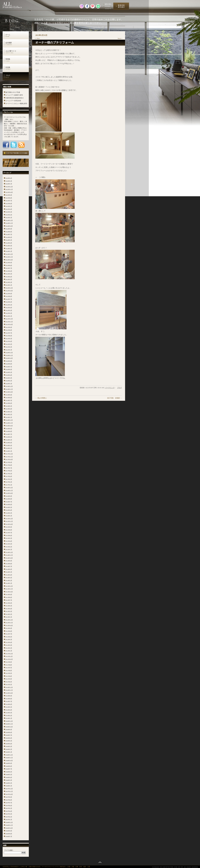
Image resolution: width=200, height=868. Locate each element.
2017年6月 (9, 471)
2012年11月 (9, 623)
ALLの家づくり (17, 52)
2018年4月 (9, 443)
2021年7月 (9, 333)
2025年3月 (9, 212)
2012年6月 (9, 637)
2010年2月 (9, 716)
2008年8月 (9, 766)
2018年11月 (9, 423)
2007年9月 (9, 797)
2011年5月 (9, 673)
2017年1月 (9, 485)
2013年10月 (9, 592)
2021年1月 (9, 350)
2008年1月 (9, 786)
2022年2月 (9, 313)
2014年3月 (9, 578)
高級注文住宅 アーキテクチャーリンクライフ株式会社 (15, 5)
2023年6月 (9, 271)
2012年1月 (9, 651)
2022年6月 (9, 302)
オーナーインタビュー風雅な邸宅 (16, 103)
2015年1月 (9, 550)
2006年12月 (9, 822)
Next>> (120, 38)
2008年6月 (9, 772)
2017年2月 (9, 482)
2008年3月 (9, 780)
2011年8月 (9, 665)
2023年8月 (9, 265)
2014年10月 (9, 558)
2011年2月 (9, 682)
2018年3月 (9, 446)
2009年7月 (9, 735)
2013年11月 (9, 589)
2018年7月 (9, 434)
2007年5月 (9, 808)
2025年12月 (9, 187)
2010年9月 (9, 696)
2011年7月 (9, 668)
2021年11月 (9, 322)
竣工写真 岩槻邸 (115, 398)
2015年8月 (9, 530)
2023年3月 (9, 279)
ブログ (17, 76)
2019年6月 (9, 403)
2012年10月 (9, 626)
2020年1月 (9, 384)
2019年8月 (9, 398)
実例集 (17, 60)
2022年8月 (9, 296)
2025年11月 (9, 189)
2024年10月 (9, 226)
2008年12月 (9, 755)
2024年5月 (9, 240)
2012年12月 (9, 620)
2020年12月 (9, 353)
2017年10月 (9, 460)
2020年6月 (9, 369)
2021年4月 (9, 341)
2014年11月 (9, 555)
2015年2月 (9, 547)
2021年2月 (9, 347)
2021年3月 (9, 344)
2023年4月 (9, 277)
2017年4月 (9, 476)
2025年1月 (9, 218)
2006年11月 (9, 825)
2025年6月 (9, 204)
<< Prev (37, 38)
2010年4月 (9, 710)
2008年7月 (9, 769)
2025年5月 (9, 206)
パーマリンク (110, 388)
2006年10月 (9, 828)
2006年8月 (9, 834)
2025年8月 (9, 198)
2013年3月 (9, 611)
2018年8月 (9, 431)
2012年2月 (9, 648)
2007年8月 (9, 800)
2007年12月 (9, 789)
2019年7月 (9, 401)
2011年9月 (9, 662)
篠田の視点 (108, 4)
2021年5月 (9, 339)
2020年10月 (9, 358)
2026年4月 (9, 178)
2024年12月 (9, 220)
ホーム (17, 35)
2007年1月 (9, 820)
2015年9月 (9, 527)
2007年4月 (9, 811)
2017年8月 (9, 465)
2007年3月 (9, 814)
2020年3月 (9, 378)
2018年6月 (9, 437)
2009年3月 (9, 746)
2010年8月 (9, 699)
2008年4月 (9, 777)
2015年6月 (9, 536)
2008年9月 (9, 763)
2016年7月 (9, 502)
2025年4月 (9, 209)
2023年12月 (9, 254)
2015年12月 (9, 519)
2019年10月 (9, 392)
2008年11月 (9, 758)
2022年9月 (9, 294)
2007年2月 (9, 817)
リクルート (108, 9)
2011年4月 (9, 676)
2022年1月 (9, 316)
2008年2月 (9, 783)
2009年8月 (9, 732)
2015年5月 (9, 538)
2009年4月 (9, 744)
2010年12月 (9, 687)
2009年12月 (9, 721)
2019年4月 (9, 409)
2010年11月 (9, 690)
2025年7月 (9, 201)
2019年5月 (9, 406)
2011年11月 (9, 656)
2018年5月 (9, 440)
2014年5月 (9, 572)
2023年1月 (9, 285)
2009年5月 (9, 741)
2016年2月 (9, 513)
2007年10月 (9, 794)
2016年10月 (9, 493)
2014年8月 (9, 564)
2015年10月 (9, 524)
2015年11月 (9, 521)
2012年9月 (9, 628)
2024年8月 (9, 232)
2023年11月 (9, 257)
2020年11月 (9, 355)
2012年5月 (9, 640)
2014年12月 (9, 552)
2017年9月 (9, 462)
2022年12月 (9, 288)
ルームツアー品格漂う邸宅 (14, 95)
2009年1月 (9, 752)
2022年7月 (9, 299)
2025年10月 (9, 192)
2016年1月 (9, 516)
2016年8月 (9, 499)
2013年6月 (9, 603)
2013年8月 (9, 597)
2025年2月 (9, 215)
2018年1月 (9, 451)
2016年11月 (9, 491)
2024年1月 (9, 251)
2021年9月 (9, 327)
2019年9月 (9, 395)
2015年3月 (9, 544)
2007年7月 (9, 803)
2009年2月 (9, 749)
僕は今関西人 (41, 398)
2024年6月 (9, 237)
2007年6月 (9, 806)
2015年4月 (9, 541)
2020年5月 (9, 372)
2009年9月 (9, 730)
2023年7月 (9, 268)
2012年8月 (9, 631)
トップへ (100, 862)
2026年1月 (9, 184)
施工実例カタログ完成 (13, 92)
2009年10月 (9, 727)
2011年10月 (9, 659)
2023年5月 (9, 274)
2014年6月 (9, 569)
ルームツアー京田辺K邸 (13, 101)
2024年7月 (9, 234)
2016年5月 (9, 507)
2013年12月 (9, 586)
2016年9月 (9, 496)
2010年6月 (9, 704)
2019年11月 (9, 389)
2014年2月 (9, 581)
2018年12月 (9, 420)
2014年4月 (9, 575)
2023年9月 (9, 263)
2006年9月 (9, 831)
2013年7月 (9, 600)
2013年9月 (9, 595)
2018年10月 (9, 426)
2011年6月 (9, 671)
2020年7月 (9, 367)
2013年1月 (9, 617)
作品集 (17, 68)
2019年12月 (9, 386)
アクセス (107, 6)
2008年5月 (9, 775)
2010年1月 (9, 718)
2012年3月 (9, 645)
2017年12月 (9, 454)
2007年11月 (9, 791)
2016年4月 (9, 510)
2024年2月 (9, 249)
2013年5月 (9, 606)
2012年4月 (9, 642)
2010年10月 (9, 693)
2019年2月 (9, 415)
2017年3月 (9, 479)
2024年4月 (9, 243)
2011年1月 (9, 685)
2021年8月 (9, 330)
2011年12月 (9, 654)
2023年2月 (9, 282)
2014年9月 (9, 561)
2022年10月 (9, 291)
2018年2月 (9, 448)
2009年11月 (9, 724)
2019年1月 (9, 417)
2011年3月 (9, 679)
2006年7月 (9, 836)
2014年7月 (9, 566)
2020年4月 (9, 375)
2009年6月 (9, 738)
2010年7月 (9, 701)
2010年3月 (9, 713)
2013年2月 (9, 614)
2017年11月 (9, 457)
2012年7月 (9, 634)
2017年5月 (9, 474)
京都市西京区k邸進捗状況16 (15, 98)
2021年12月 (9, 319)
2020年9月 (9, 361)
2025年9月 (9, 195)
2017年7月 (9, 468)
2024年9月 (9, 229)
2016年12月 (9, 488)
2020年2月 (9, 381)
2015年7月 (9, 533)
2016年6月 (9, 505)
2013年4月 (9, 609)
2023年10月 (9, 260)
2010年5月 (9, 707)
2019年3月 (9, 412)
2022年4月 (9, 308)
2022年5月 (9, 305)
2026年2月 (9, 181)
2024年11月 (9, 223)
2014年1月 (9, 583)
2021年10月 (9, 324)
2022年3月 (9, 310)
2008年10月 (9, 761)
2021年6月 (9, 336)
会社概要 (17, 44)
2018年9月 (9, 429)
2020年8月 (9, 364)
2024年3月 (9, 246)
